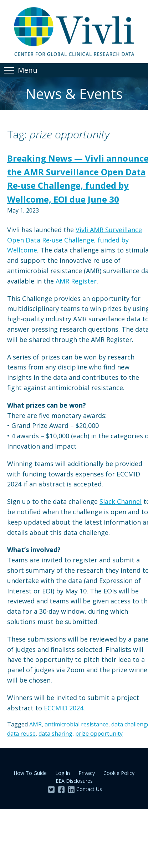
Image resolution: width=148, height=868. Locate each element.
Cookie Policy (119, 773)
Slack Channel (121, 501)
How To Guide (30, 773)
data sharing (55, 734)
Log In (63, 773)
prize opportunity (99, 734)
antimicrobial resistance (76, 724)
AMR (35, 724)
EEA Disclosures (74, 781)
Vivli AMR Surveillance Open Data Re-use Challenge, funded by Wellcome (75, 240)
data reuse (21, 734)
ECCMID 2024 (64, 708)
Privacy (87, 773)
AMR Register (76, 281)
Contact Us (89, 789)
